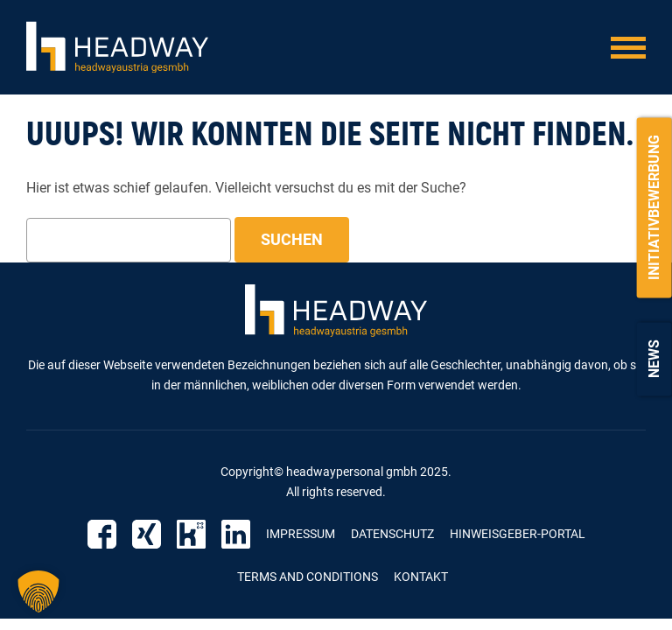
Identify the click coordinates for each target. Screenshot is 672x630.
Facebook (102, 534)
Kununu (191, 534)
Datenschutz (392, 534)
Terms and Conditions (308, 577)
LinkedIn (236, 534)
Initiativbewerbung (654, 207)
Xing (147, 534)
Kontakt (421, 577)
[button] (38, 591)
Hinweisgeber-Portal (518, 534)
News (654, 359)
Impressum (301, 534)
